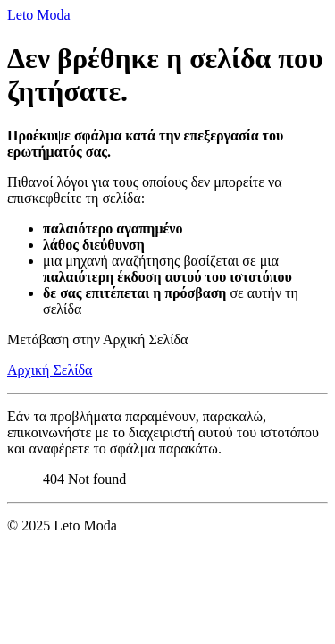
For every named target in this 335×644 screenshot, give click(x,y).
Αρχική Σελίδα (50, 370)
